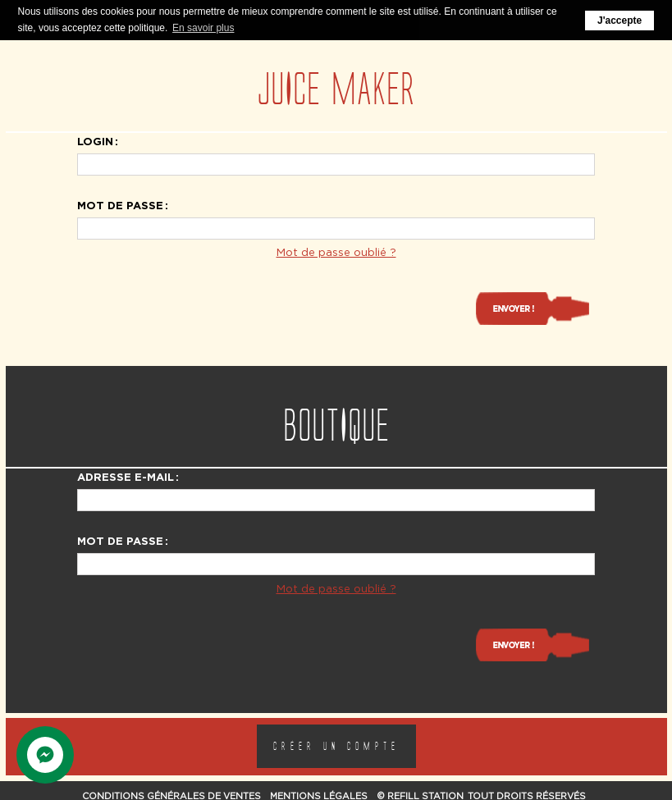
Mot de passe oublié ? (336, 251)
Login (95, 140)
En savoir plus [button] (203, 28)
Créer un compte (336, 745)
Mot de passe (120, 204)
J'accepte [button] (619, 21)
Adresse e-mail (126, 476)
